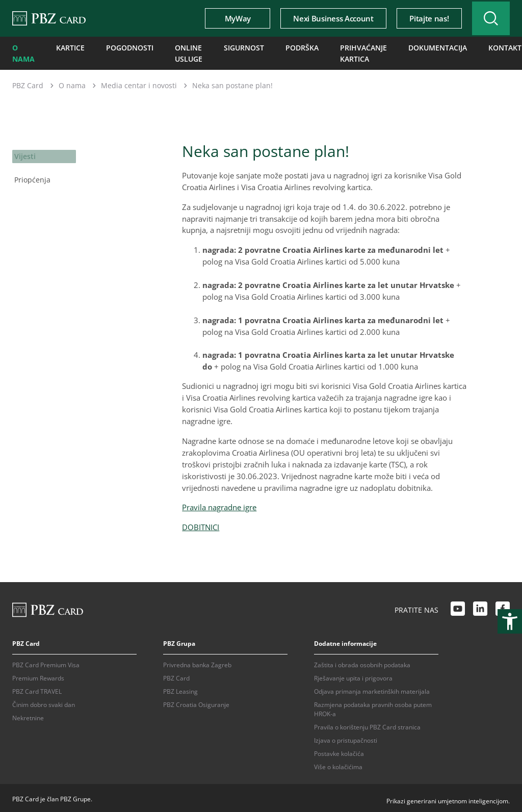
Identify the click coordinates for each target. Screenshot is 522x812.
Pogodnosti (122, 47)
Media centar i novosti (139, 83)
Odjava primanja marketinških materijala (372, 689)
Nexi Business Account (323, 18)
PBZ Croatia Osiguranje (196, 702)
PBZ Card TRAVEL (37, 689)
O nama (22, 52)
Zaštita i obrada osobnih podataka (362, 662)
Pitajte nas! (419, 18)
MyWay (228, 18)
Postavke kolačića (339, 751)
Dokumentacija (432, 47)
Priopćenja (31, 175)
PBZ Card (28, 83)
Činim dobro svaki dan (44, 702)
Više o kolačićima (338, 764)
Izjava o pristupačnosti (346, 738)
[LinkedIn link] (480, 608)
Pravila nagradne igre (219, 505)
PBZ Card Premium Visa (46, 662)
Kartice (67, 47)
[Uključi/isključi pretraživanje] (486, 18)
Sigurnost (241, 47)
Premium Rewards (38, 676)
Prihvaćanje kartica (350, 52)
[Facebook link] (503, 608)
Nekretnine (28, 715)
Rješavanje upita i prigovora (353, 676)
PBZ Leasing (180, 689)
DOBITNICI (201, 525)
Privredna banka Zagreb (197, 662)
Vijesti (24, 153)
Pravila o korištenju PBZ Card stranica (367, 725)
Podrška (295, 47)
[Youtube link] (458, 608)
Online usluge (175, 52)
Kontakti (494, 47)
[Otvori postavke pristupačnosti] (510, 621)
